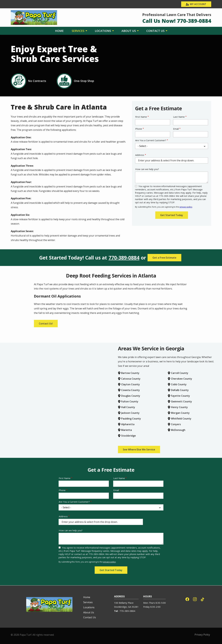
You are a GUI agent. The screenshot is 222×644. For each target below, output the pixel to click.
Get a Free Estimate (164, 258)
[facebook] (187, 599)
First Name (141, 117)
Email (176, 129)
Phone (139, 129)
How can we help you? (147, 169)
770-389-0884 (124, 258)
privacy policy (186, 207)
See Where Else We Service (139, 450)
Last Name (179, 117)
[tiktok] (202, 599)
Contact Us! (46, 324)
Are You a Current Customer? (151, 140)
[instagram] (195, 599)
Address (140, 155)
